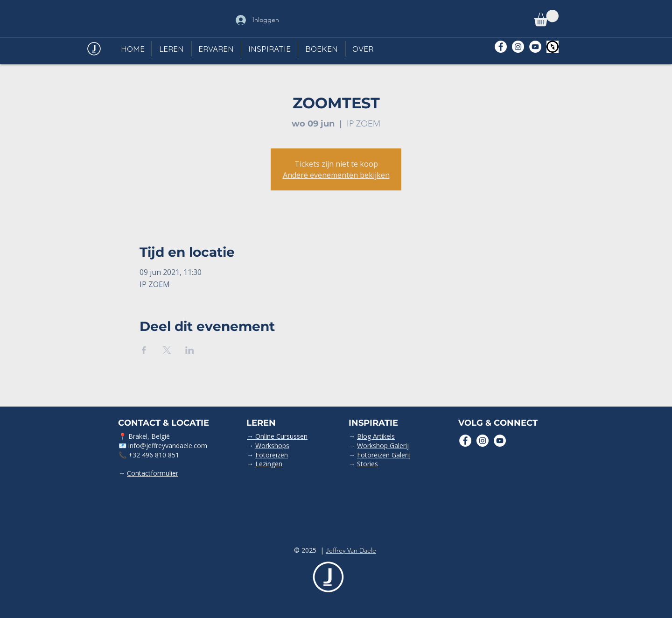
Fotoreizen (272, 455)
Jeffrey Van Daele (351, 550)
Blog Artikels (376, 436)
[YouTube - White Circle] (535, 47)
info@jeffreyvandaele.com (168, 446)
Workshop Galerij (383, 446)
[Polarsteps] (553, 47)
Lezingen (269, 464)
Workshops (272, 446)
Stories (367, 464)
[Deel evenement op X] (167, 350)
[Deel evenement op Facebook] (144, 350)
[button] (546, 18)
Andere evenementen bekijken (336, 175)
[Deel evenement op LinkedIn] (190, 350)
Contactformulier (153, 473)
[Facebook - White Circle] (501, 47)
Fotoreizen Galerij (384, 455)
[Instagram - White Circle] (518, 47)
